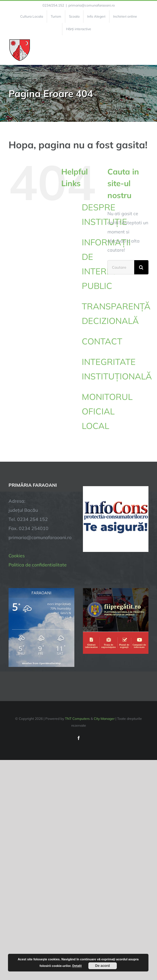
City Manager (104, 719)
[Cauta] (141, 267)
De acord (102, 966)
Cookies (17, 556)
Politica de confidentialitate (38, 565)
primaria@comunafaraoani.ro (92, 5)
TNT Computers (77, 719)
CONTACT (102, 341)
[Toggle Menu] (145, 50)
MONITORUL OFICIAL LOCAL (107, 411)
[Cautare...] (121, 267)
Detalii (77, 966)
